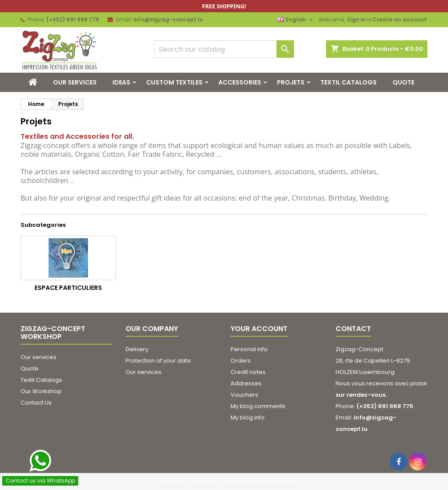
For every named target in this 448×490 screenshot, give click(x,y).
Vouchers (244, 395)
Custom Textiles (174, 82)
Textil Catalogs (348, 82)
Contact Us (36, 403)
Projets (291, 82)
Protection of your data (158, 361)
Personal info (249, 349)
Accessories (240, 82)
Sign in (356, 19)
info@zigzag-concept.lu (168, 19)
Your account (259, 329)
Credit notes (248, 372)
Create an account (399, 19)
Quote (403, 82)
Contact (353, 329)
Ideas (121, 82)
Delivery (137, 349)
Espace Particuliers (68, 288)
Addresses (246, 383)
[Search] (224, 49)
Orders (241, 361)
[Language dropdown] (296, 20)
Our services (75, 82)
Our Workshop (41, 391)
